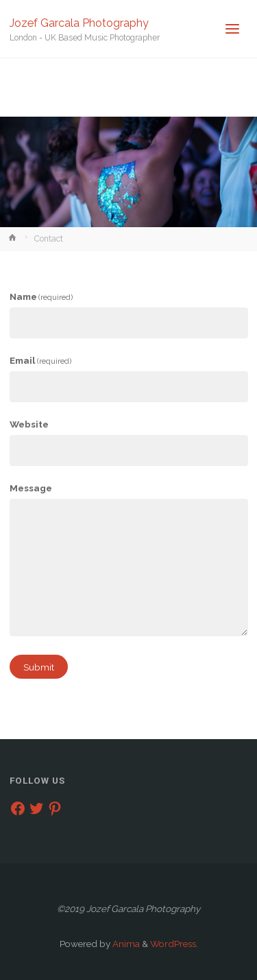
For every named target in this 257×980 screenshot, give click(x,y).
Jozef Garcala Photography (79, 22)
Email (41, 360)
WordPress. (174, 944)
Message (31, 488)
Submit (39, 667)
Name (41, 296)
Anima (125, 944)
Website (29, 424)
